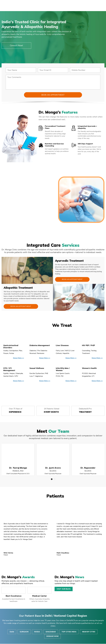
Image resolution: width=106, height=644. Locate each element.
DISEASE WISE (52, 636)
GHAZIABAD (51, 632)
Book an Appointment (72, 279)
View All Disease (53, 391)
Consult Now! (16, 46)
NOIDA (37, 632)
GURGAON (24, 632)
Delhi (12, 632)
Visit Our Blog (64, 589)
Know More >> (19, 358)
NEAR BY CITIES (89, 632)
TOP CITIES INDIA (69, 632)
